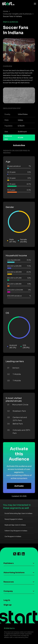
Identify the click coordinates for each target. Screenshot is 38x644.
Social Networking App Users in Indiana (18, 513)
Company (8, 591)
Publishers (9, 563)
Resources (9, 582)
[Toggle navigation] (34, 4)
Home (6, 11)
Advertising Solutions (14, 573)
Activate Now (19, 145)
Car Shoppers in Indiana (13, 536)
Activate (19, 486)
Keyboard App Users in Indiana (15, 525)
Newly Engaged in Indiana (14, 519)
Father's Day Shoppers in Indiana (16, 531)
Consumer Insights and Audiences (17, 14)
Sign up (8, 605)
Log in (7, 600)
